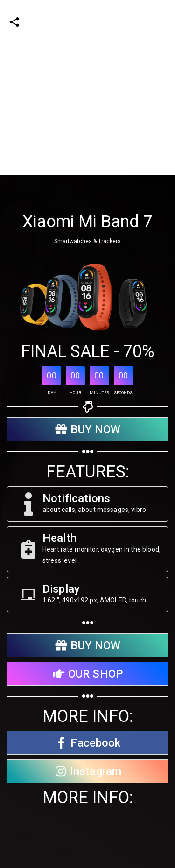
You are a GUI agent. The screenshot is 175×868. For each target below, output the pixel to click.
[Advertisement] (87, 87)
